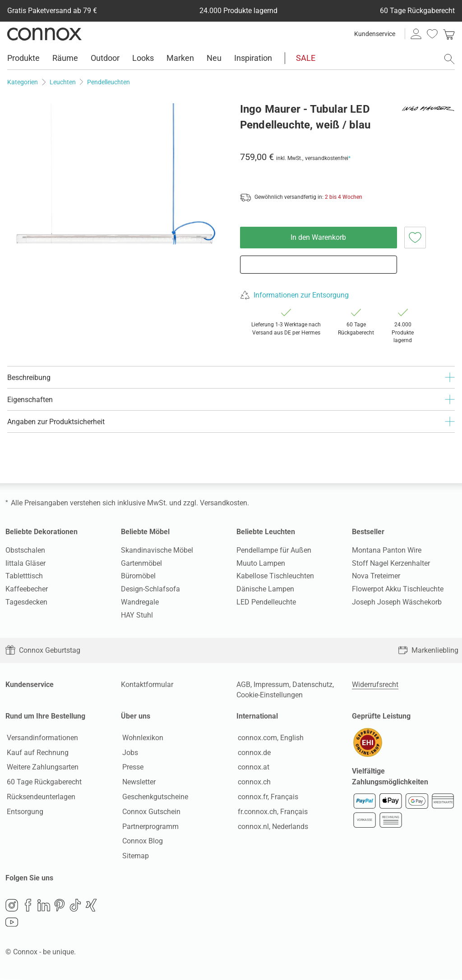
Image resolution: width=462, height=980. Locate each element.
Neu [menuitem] (214, 58)
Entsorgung (24, 812)
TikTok (75, 907)
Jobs (129, 753)
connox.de (253, 753)
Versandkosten (224, 503)
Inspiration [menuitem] (253, 58)
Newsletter (138, 783)
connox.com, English (269, 738)
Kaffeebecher (27, 589)
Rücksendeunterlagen (40, 797)
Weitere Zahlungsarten (41, 768)
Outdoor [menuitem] (105, 58)
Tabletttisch (24, 576)
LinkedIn (44, 907)
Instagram (12, 907)
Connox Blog (141, 842)
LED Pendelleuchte (266, 602)
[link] (449, 34)
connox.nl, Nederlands (272, 827)
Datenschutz (312, 685)
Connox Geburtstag (43, 650)
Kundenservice (375, 34)
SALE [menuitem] (306, 58)
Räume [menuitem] (65, 58)
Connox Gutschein (150, 812)
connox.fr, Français (267, 797)
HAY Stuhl (137, 615)
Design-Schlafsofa (150, 589)
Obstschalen (25, 550)
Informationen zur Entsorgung (301, 295)
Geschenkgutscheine (154, 797)
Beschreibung (231, 377)
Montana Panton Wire (387, 550)
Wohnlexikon (141, 738)
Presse (132, 768)
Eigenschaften (231, 399)
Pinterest (60, 907)
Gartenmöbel (141, 563)
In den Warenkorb (318, 237)
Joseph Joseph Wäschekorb (397, 602)
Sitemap (134, 857)
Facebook (28, 907)
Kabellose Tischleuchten (275, 576)
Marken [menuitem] (180, 58)
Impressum (271, 685)
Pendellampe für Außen (274, 550)
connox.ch (253, 783)
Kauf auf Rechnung (36, 753)
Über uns (136, 716)
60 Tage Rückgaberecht (43, 783)
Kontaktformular (147, 685)
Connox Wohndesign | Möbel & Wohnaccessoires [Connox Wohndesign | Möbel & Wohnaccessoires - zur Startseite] (44, 34)
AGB (243, 685)
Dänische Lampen (265, 589)
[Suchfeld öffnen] (449, 59)
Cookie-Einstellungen (270, 695)
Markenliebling (428, 650)
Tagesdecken (26, 602)
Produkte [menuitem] (23, 58)
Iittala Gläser (25, 563)
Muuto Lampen (261, 563)
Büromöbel (138, 576)
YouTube (12, 924)
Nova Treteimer (376, 576)
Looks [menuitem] (143, 58)
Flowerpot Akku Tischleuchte (398, 589)
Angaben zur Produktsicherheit (231, 421)
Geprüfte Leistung (381, 716)
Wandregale (140, 602)
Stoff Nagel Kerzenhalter (391, 563)
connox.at (252, 768)
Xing (91, 907)
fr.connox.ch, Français (271, 812)
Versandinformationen (41, 738)
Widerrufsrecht (375, 685)
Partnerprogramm (149, 827)
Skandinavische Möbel (157, 550)
